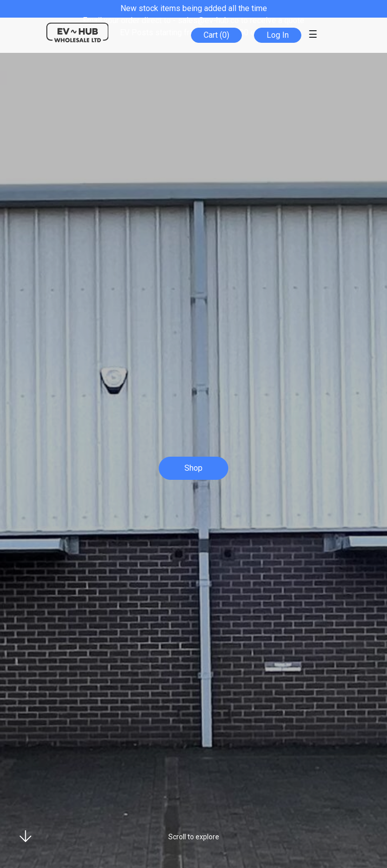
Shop (193, 468)
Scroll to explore (194, 837)
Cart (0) (216, 35)
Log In (278, 35)
